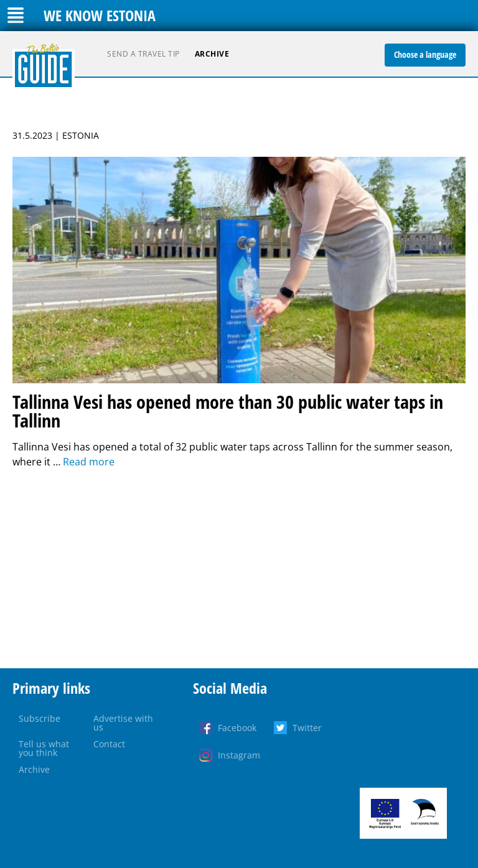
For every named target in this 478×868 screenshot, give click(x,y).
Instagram (239, 755)
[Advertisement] (239, 569)
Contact (109, 744)
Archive (212, 54)
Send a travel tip (143, 54)
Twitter (307, 728)
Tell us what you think (44, 748)
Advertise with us (123, 723)
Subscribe (40, 718)
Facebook (237, 728)
